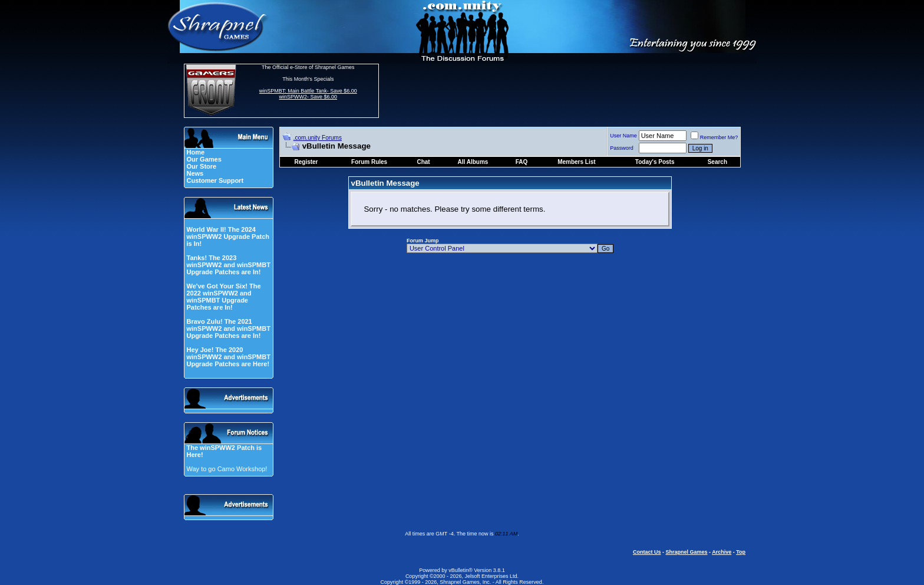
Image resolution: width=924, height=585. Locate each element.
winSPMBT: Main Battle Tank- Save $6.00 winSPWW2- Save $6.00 (308, 94)
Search (717, 162)
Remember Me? (715, 137)
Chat (423, 162)
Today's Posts (655, 162)
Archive (722, 552)
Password (622, 148)
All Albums (473, 162)
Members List (576, 162)
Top (741, 552)
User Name (623, 136)
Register (306, 162)
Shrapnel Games (686, 552)
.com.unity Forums (318, 138)
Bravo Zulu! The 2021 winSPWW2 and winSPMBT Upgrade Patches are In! (228, 328)
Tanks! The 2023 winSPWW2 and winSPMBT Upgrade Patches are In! (228, 265)
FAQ (522, 162)
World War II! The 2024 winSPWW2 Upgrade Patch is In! (228, 236)
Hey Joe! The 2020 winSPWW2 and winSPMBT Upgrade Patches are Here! (228, 357)
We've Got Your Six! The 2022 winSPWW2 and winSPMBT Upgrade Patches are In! (223, 297)
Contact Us (647, 552)
